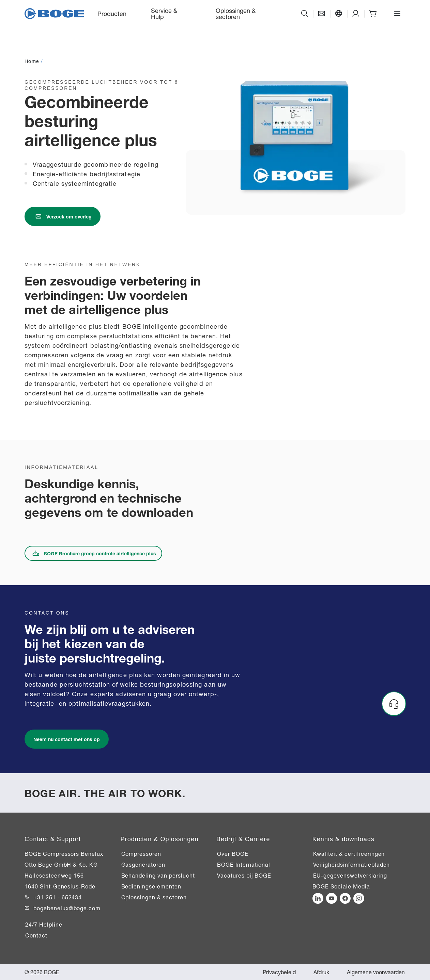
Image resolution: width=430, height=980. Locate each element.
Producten (112, 13)
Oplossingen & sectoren (236, 13)
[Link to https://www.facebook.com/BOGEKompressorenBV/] (345, 898)
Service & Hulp (164, 13)
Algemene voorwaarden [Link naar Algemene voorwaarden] (376, 972)
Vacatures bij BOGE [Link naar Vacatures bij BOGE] (244, 875)
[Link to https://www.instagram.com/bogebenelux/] (359, 898)
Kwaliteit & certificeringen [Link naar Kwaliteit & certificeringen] (349, 853)
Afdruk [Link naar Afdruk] (321, 972)
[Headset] (394, 704)
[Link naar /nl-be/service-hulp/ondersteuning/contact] (63, 216)
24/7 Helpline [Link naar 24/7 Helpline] (44, 924)
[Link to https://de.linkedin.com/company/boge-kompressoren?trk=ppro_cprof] (318, 898)
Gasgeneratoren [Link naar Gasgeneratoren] (143, 864)
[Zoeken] (305, 14)
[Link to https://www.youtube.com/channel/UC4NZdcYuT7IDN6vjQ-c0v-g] (332, 898)
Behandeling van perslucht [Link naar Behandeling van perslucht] (158, 875)
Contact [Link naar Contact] (36, 935)
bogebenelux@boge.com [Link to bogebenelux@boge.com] (67, 908)
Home (32, 61)
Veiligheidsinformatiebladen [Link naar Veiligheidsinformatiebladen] (352, 864)
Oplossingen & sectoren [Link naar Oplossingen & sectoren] (154, 897)
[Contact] (322, 14)
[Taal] (339, 14)
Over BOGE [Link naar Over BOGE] (233, 853)
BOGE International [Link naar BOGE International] (244, 864)
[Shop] (373, 14)
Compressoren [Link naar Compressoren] (141, 853)
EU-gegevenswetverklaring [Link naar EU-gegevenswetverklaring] (350, 875)
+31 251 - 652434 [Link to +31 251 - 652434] (58, 897)
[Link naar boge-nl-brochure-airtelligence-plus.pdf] (93, 553)
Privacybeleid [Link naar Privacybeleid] (279, 972)
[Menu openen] (397, 14)
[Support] (356, 14)
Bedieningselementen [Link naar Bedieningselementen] (151, 886)
